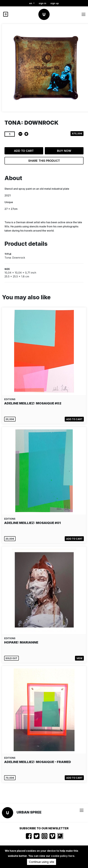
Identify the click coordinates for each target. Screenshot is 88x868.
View (79, 658)
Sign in (42, 3)
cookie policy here (63, 856)
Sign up (55, 3)
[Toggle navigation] (84, 14)
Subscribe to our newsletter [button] (44, 828)
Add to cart (24, 151)
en (31, 3)
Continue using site (42, 862)
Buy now (64, 151)
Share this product (44, 161)
